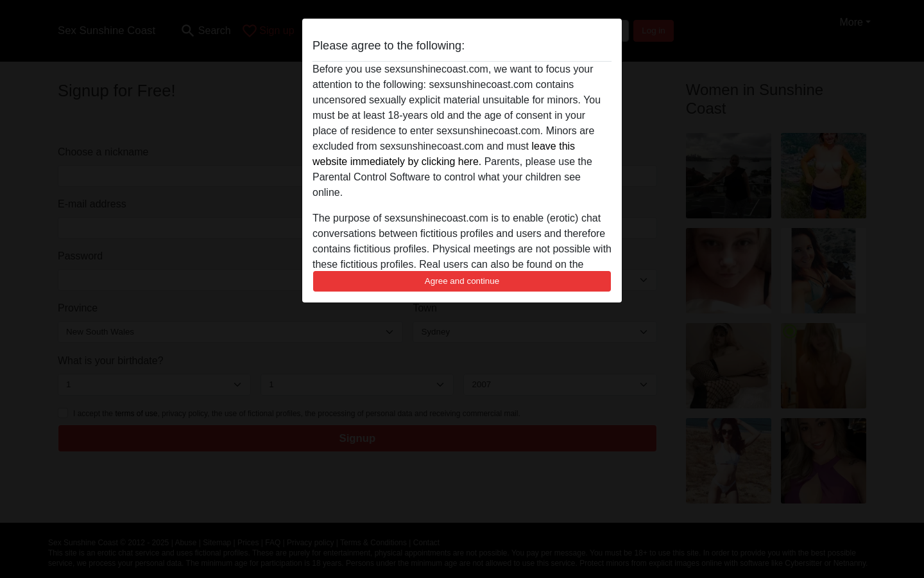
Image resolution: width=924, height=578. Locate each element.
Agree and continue (462, 281)
